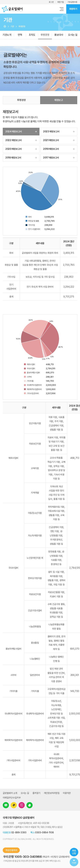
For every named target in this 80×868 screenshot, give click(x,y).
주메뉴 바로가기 (0, 0)
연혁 (20, 35)
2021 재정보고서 (51, 140)
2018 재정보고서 (13, 158)
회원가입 (61, 2)
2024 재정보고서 (14, 131)
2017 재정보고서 (51, 158)
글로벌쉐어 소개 (10, 793)
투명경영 (45, 35)
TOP (74, 863)
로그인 (51, 2)
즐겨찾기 (36, 793)
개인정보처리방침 (52, 793)
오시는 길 (25, 793)
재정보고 (59, 100)
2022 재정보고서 (13, 140)
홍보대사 (59, 35)
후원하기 (73, 9)
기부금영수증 (72, 2)
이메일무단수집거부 (12, 798)
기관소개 (7, 35)
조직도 (32, 35)
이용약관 (67, 793)
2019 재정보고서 (51, 149)
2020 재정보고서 (13, 149)
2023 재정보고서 (51, 131)
